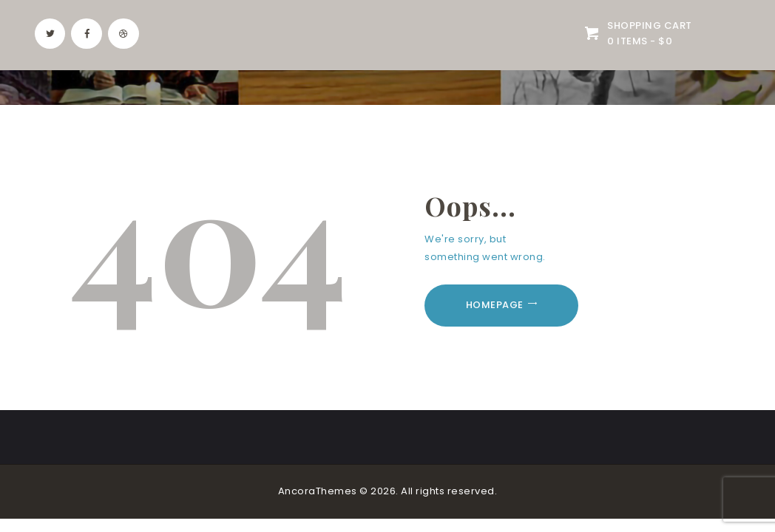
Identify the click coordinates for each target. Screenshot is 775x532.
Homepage (495, 305)
